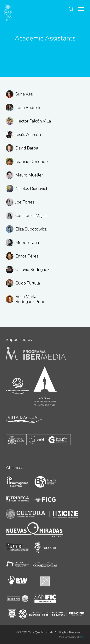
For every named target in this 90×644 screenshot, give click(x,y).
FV (81, 637)
